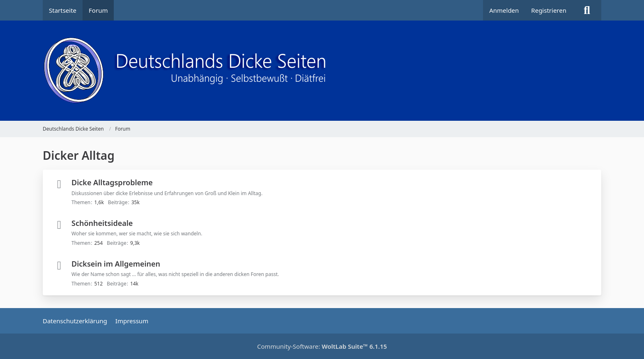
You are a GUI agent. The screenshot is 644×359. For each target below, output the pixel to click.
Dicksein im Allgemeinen (116, 264)
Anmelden (504, 10)
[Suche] (587, 10)
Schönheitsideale (102, 223)
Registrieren (549, 10)
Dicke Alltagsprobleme (112, 182)
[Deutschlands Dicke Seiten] (322, 71)
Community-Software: (322, 346)
